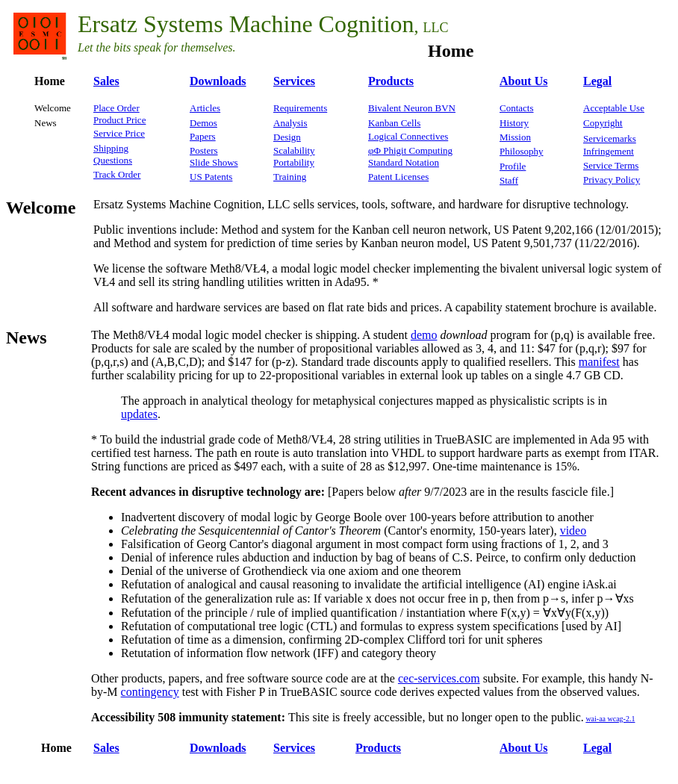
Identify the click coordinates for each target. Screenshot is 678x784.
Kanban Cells (394, 123)
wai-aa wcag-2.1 (610, 719)
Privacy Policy (612, 180)
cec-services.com (439, 678)
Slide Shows (214, 162)
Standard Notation (404, 162)
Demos (203, 123)
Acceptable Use (614, 108)
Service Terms (611, 165)
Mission (515, 137)
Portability (294, 162)
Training (290, 177)
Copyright (603, 123)
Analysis (290, 123)
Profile (513, 166)
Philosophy (522, 151)
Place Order (116, 108)
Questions (113, 160)
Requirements (300, 108)
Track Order (117, 174)
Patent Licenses (398, 177)
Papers (203, 136)
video (573, 531)
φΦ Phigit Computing (410, 150)
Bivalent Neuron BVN (412, 108)
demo (424, 335)
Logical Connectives (408, 136)
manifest (599, 362)
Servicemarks (610, 139)
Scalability (294, 150)
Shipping (111, 148)
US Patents (211, 177)
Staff (509, 180)
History (514, 123)
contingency (150, 692)
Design (287, 137)
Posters (204, 150)
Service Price (119, 133)
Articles (205, 108)
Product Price (119, 120)
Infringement (609, 151)
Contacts (517, 108)
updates (139, 414)
